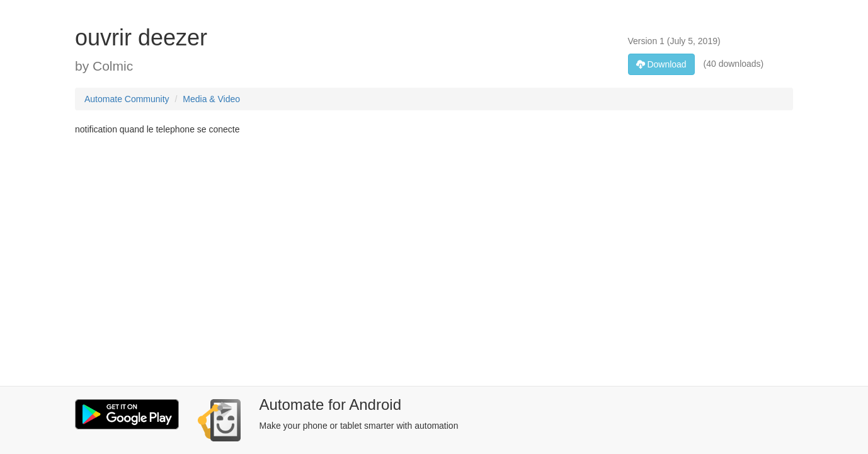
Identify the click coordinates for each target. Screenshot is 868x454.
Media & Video (211, 99)
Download (661, 64)
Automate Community (127, 99)
